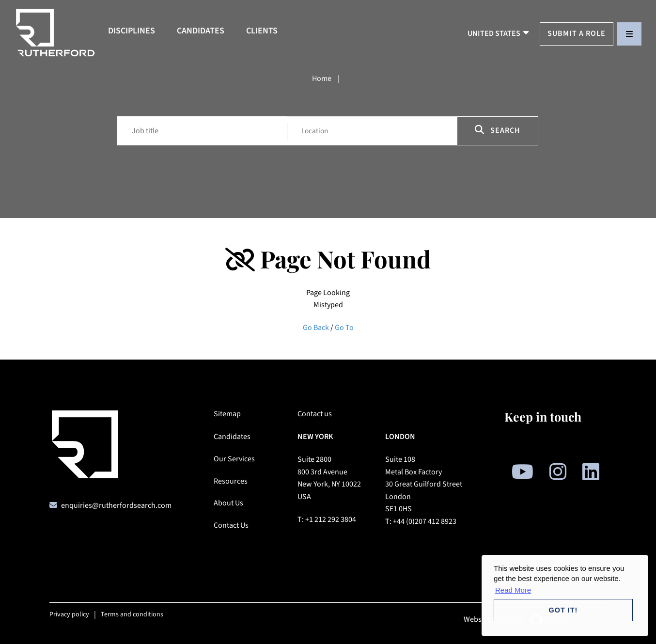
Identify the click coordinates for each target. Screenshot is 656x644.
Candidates (201, 31)
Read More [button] (513, 590)
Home (322, 79)
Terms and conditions (132, 614)
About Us (228, 503)
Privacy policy (69, 614)
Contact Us (231, 525)
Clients (262, 31)
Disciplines (132, 31)
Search (498, 130)
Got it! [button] (563, 610)
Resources (231, 481)
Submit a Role (577, 33)
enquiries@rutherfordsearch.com (116, 505)
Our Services (234, 459)
